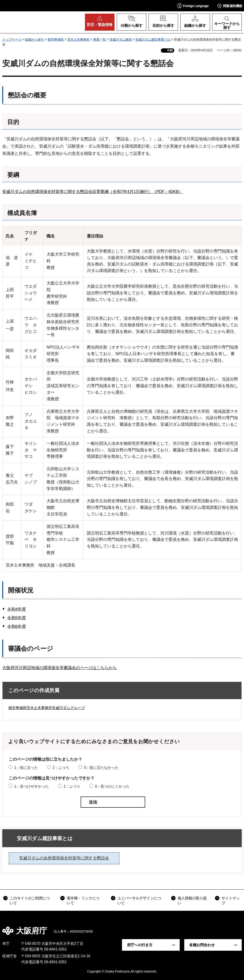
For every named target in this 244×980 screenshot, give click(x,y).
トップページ (12, 40)
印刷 (170, 50)
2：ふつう (61, 768)
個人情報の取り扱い (192, 901)
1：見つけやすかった (31, 786)
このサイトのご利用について (30, 901)
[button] (193, 6)
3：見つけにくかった (112, 786)
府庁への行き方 (140, 945)
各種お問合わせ (202, 945)
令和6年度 (17, 626)
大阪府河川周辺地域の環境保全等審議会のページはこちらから (60, 668)
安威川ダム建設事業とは (153, 40)
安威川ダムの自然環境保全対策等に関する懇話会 (64, 858)
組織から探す (35, 40)
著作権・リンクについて (83, 901)
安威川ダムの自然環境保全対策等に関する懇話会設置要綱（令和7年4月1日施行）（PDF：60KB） (92, 192)
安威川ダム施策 (121, 40)
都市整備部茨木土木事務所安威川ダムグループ (47, 708)
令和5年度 (17, 618)
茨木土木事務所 (78, 40)
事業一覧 (100, 40)
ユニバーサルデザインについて (139, 901)
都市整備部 (56, 40)
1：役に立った (26, 768)
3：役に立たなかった (101, 768)
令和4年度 (17, 609)
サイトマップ (231, 901)
